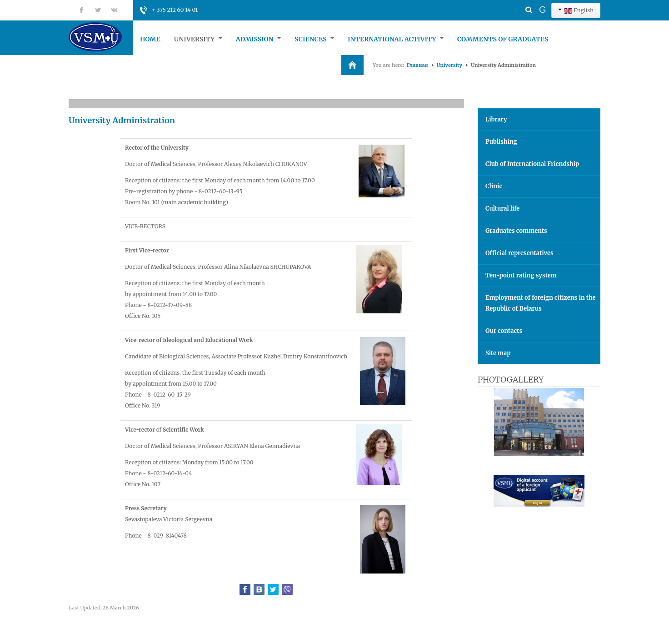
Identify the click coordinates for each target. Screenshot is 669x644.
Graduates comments (516, 231)
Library (496, 119)
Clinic (494, 186)
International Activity (396, 39)
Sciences (314, 39)
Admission (258, 39)
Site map (498, 353)
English (576, 10)
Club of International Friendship (532, 164)
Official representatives (519, 253)
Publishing (501, 142)
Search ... (513, 3)
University (198, 39)
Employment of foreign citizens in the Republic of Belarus (541, 303)
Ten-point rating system (521, 275)
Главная (417, 65)
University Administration (122, 120)
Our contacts (504, 331)
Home (150, 39)
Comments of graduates (503, 39)
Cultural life (502, 209)
